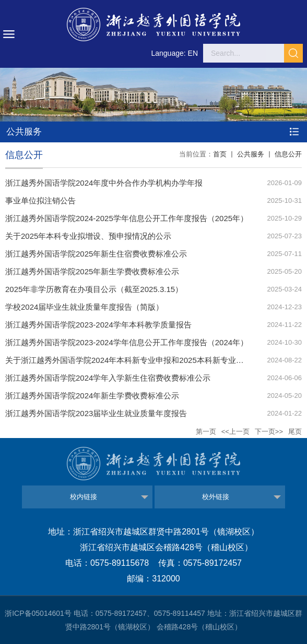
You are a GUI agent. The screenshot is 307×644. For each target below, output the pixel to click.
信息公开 (288, 154)
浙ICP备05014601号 (38, 613)
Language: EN (174, 53)
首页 (220, 154)
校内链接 (84, 497)
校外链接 (216, 497)
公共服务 (251, 154)
